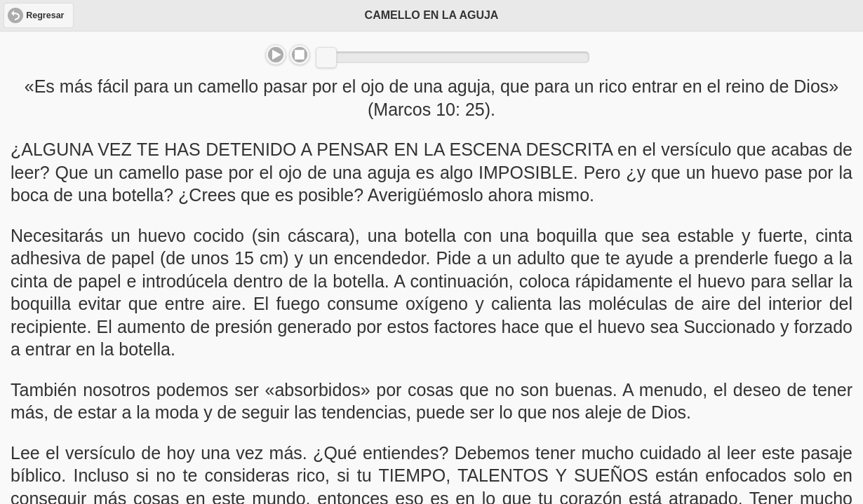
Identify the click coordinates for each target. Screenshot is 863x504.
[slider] (326, 57)
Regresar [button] (45, 15)
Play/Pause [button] (276, 55)
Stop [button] (300, 55)
